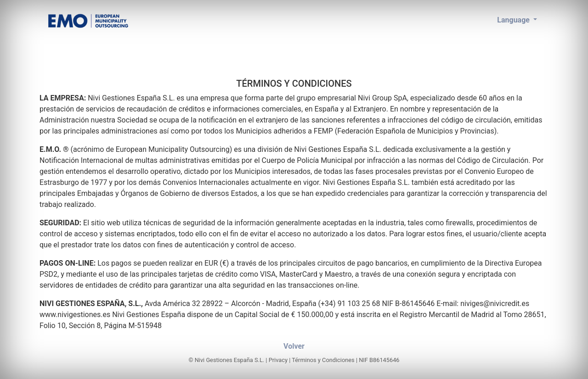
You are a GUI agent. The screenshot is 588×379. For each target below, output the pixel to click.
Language (514, 20)
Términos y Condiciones (323, 360)
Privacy (278, 360)
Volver (294, 346)
